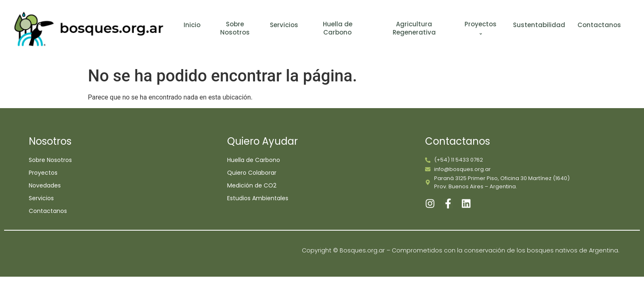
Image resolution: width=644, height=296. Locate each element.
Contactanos (599, 25)
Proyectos (482, 29)
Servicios (284, 25)
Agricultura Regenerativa (414, 28)
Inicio (192, 25)
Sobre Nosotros (235, 28)
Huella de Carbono (338, 28)
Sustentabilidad (539, 25)
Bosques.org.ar (363, 250)
